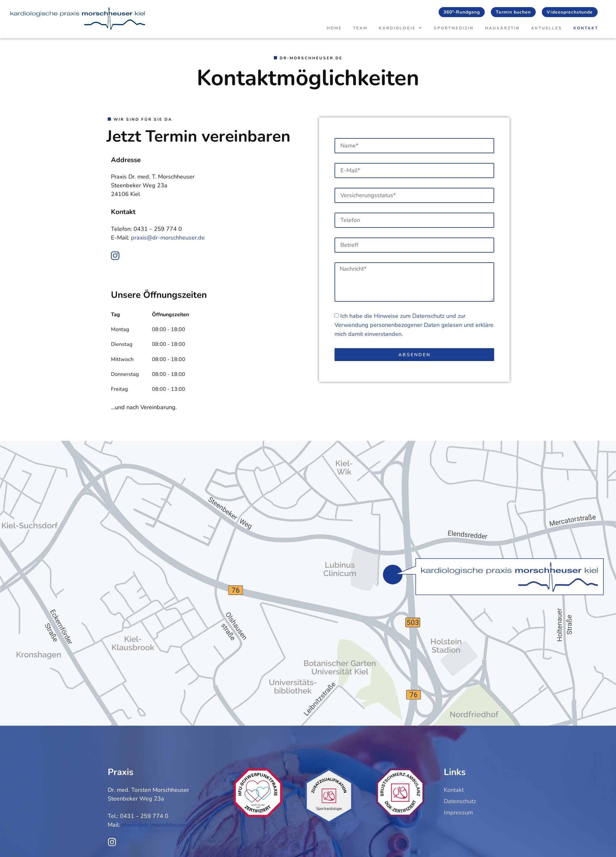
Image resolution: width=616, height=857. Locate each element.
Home (334, 28)
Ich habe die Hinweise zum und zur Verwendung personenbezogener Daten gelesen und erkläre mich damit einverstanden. (458, 325)
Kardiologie (401, 28)
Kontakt (586, 28)
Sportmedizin (454, 28)
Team (360, 28)
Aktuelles (547, 28)
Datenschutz (473, 316)
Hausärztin (502, 28)
